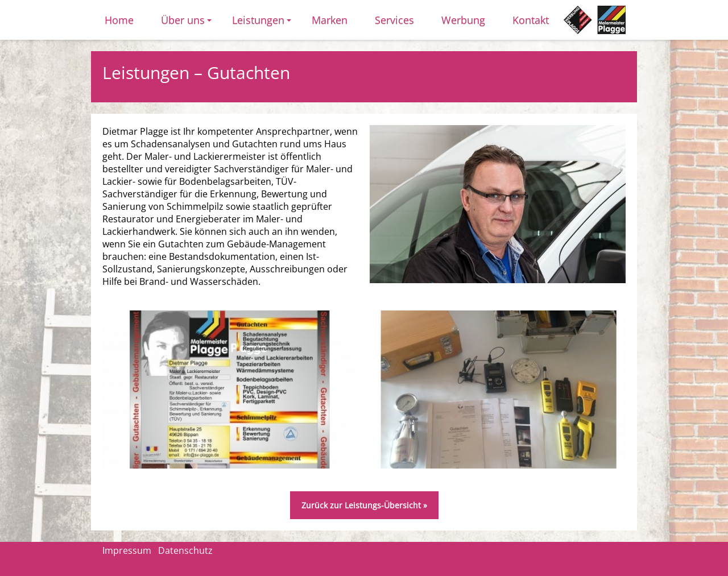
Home (119, 20)
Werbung (463, 20)
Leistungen (263, 24)
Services (394, 20)
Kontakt (531, 20)
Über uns (188, 24)
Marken (330, 20)
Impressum (127, 550)
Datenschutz (185, 550)
